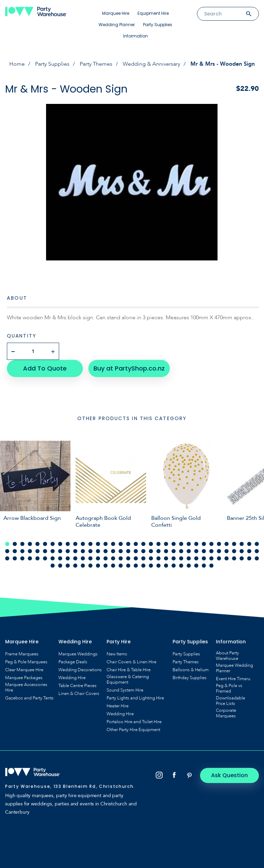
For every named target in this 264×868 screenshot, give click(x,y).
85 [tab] (128, 558)
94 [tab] (196, 558)
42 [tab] (60, 551)
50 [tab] (121, 551)
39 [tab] (37, 551)
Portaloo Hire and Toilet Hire (134, 722)
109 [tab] (98, 566)
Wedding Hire (72, 678)
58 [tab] (181, 551)
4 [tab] (30, 544)
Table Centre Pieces (78, 686)
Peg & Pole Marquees (26, 662)
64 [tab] (227, 551)
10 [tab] (75, 544)
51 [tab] (128, 551)
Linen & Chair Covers (79, 694)
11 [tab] (83, 544)
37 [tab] (22, 551)
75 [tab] (53, 558)
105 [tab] (68, 566)
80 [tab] (90, 558)
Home (17, 64)
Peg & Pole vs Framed (229, 688)
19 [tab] (143, 544)
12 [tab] (90, 544)
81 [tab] (98, 558)
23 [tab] (174, 544)
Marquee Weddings (78, 654)
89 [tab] (158, 558)
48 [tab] (106, 551)
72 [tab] (30, 558)
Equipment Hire (153, 13)
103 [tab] (53, 566)
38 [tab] (30, 551)
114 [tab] (136, 566)
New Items (117, 654)
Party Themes (96, 64)
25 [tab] (189, 544)
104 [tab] (60, 566)
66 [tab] (242, 551)
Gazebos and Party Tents (29, 698)
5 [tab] (37, 544)
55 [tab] (158, 551)
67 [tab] (249, 551)
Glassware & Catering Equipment (128, 679)
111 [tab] (113, 566)
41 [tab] (53, 551)
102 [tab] (257, 558)
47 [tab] (98, 551)
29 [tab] (219, 544)
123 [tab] (204, 566)
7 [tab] (53, 544)
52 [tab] (136, 551)
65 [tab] (234, 551)
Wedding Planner (117, 25)
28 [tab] (211, 544)
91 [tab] (174, 558)
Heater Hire (118, 706)
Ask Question (230, 775)
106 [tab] (75, 566)
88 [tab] (151, 558)
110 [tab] (106, 566)
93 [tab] (189, 558)
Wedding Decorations (80, 670)
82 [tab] (106, 558)
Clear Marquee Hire (24, 670)
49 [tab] (113, 551)
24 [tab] (181, 544)
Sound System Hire (125, 690)
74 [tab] (45, 558)
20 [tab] (151, 544)
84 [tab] (121, 558)
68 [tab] (257, 551)
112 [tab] (121, 566)
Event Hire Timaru (233, 679)
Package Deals (73, 662)
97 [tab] (219, 558)
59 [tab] (189, 551)
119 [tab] (174, 566)
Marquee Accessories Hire (26, 687)
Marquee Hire (116, 13)
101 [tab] (249, 558)
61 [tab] (204, 551)
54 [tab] (151, 551)
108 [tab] (90, 566)
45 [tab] (83, 551)
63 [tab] (219, 551)
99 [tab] (234, 558)
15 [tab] (113, 544)
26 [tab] (196, 544)
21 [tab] (158, 544)
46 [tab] (90, 551)
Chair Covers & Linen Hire (131, 662)
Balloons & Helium (191, 670)
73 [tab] (37, 558)
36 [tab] (15, 551)
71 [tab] (22, 558)
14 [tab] (106, 544)
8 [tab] (60, 544)
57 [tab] (174, 551)
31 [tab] (234, 544)
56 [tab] (166, 551)
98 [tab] (227, 558)
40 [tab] (45, 551)
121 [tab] (189, 566)
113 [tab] (128, 566)
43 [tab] (68, 551)
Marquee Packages (24, 678)
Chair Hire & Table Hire (129, 670)
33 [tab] (249, 544)
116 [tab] (151, 566)
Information (135, 36)
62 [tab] (211, 551)
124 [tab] (211, 566)
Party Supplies (158, 25)
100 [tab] (242, 558)
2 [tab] (15, 544)
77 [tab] (68, 558)
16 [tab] (121, 544)
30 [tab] (227, 544)
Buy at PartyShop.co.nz (129, 368)
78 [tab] (75, 558)
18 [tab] (136, 544)
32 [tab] (242, 544)
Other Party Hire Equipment (133, 730)
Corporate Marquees (226, 713)
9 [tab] (68, 544)
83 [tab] (113, 558)
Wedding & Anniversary (151, 64)
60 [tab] (196, 551)
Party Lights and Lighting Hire (135, 698)
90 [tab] (166, 558)
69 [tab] (7, 558)
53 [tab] (143, 551)
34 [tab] (257, 544)
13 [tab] (98, 544)
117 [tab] (158, 566)
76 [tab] (60, 558)
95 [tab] (204, 558)
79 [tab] (83, 558)
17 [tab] (128, 544)
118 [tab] (166, 566)
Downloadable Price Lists (230, 701)
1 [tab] (7, 544)
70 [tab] (15, 558)
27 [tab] (204, 544)
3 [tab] (22, 544)
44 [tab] (75, 551)
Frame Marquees (22, 654)
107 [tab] (83, 566)
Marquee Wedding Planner (234, 668)
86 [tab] (136, 558)
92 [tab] (181, 558)
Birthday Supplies (190, 678)
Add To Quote (45, 368)
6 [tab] (45, 544)
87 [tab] (143, 558)
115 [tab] (143, 566)
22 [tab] (166, 544)
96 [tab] (211, 558)
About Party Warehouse (227, 656)
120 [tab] (181, 566)
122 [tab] (196, 566)
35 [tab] (7, 551)
